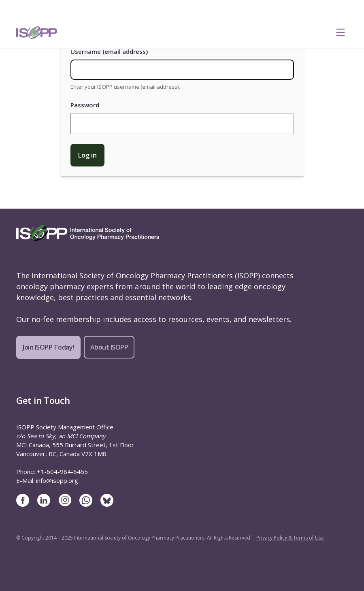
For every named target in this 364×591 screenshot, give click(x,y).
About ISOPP (109, 347)
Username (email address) (109, 51)
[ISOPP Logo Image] (37, 32)
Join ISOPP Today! (48, 347)
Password (85, 105)
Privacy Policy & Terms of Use (290, 538)
